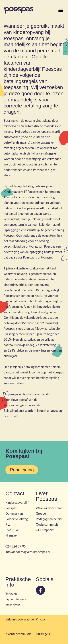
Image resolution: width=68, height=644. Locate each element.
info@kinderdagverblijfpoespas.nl (28, 552)
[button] (61, 10)
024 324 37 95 (16, 546)
